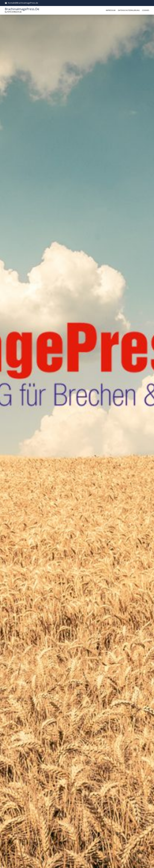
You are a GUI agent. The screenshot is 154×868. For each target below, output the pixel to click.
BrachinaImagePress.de (22, 9)
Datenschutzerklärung (129, 10)
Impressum (111, 10)
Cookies (146, 10)
